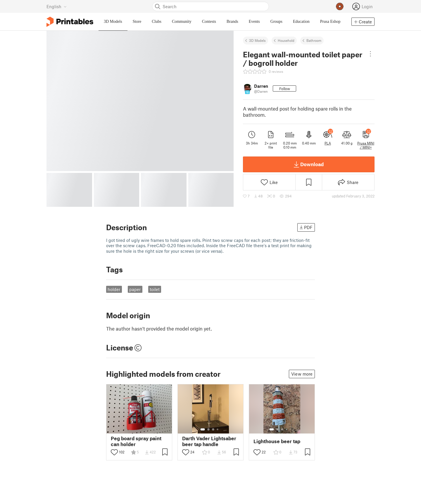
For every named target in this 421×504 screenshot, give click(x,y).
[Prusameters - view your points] (340, 6)
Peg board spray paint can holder (136, 441)
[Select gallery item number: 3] (213, 429)
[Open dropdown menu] (370, 54)
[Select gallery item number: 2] (208, 429)
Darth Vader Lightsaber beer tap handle (209, 441)
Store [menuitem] (137, 21)
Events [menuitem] (254, 21)
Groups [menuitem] (276, 21)
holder (114, 289)
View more (302, 374)
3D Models (257, 40)
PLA (328, 143)
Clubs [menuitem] (157, 21)
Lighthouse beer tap (277, 441)
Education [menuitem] (301, 21)
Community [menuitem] (182, 21)
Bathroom (314, 40)
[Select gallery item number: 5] (291, 429)
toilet (155, 289)
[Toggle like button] (114, 452)
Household (286, 40)
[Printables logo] (70, 22)
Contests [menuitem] (209, 21)
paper (135, 289)
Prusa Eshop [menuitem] (330, 21)
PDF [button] (306, 227)
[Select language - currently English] (57, 6)
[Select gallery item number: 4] (218, 429)
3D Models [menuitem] (113, 21)
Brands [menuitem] (232, 21)
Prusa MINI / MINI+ (366, 145)
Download (309, 164)
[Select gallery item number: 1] (203, 429)
